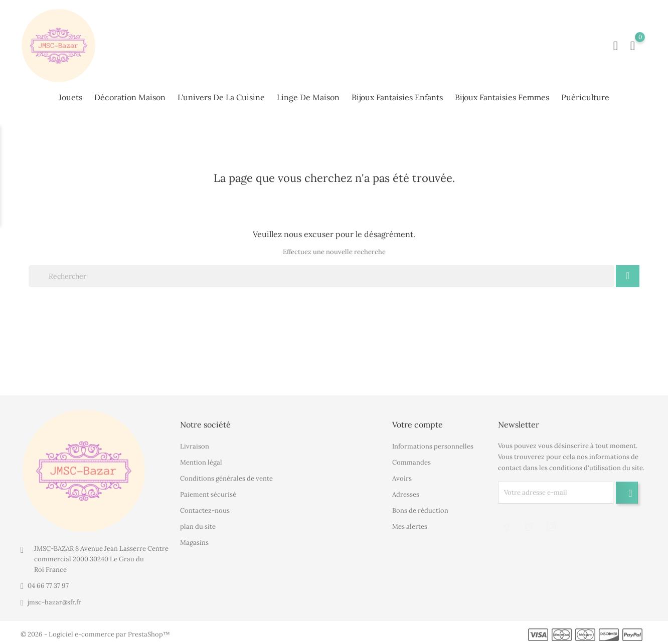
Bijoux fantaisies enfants (397, 96)
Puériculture (585, 96)
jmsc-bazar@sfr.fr (54, 600)
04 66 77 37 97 (48, 583)
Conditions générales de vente (226, 475)
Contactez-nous (205, 507)
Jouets (70, 96)
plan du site (198, 523)
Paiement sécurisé (208, 491)
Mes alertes (410, 523)
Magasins (194, 540)
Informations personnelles (433, 443)
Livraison (195, 443)
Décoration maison (130, 96)
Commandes (411, 459)
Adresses (406, 491)
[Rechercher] (321, 273)
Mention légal (201, 459)
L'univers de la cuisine (221, 96)
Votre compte (417, 422)
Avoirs (402, 475)
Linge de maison (308, 96)
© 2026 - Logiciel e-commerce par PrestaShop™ (95, 632)
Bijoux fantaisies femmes (502, 96)
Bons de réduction (420, 507)
